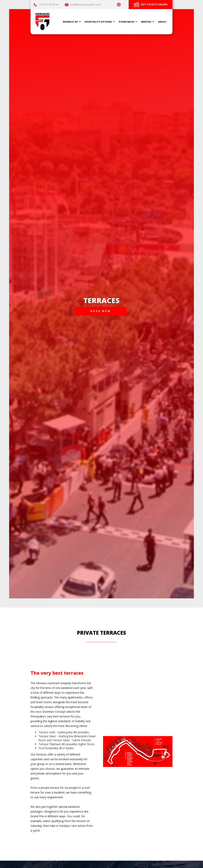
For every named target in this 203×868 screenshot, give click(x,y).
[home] (42, 22)
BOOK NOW (101, 311)
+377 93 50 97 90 (49, 5)
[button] (73, 22)
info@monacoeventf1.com (86, 5)
